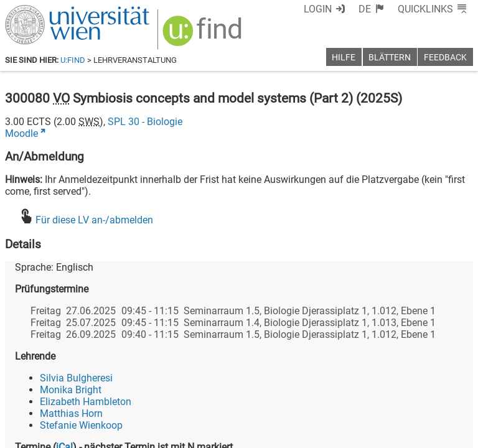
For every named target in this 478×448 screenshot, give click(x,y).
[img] (196, 32)
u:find (73, 60)
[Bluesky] (373, 396)
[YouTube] (413, 396)
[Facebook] (333, 396)
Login (341, 9)
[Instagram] (453, 396)
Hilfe (344, 58)
